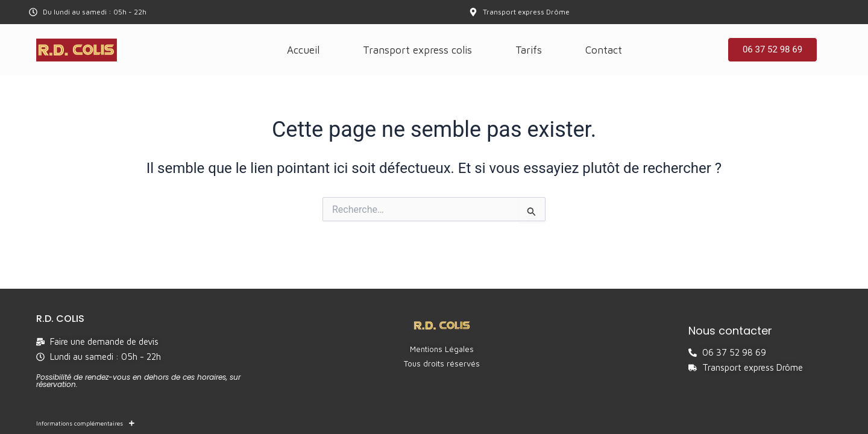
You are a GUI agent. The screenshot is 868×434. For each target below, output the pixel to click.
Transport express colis (417, 50)
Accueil (303, 50)
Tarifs (529, 50)
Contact (604, 50)
